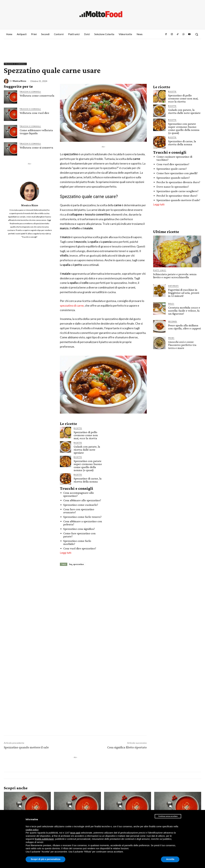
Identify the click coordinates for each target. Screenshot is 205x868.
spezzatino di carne (72, 305)
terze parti (75, 833)
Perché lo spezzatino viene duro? (177, 196)
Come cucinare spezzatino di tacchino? (174, 158)
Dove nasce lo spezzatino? (173, 187)
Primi (171, 338)
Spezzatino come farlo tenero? (82, 517)
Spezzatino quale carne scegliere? (177, 191)
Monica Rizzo (19, 81)
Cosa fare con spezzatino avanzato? (79, 511)
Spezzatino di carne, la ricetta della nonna (88, 480)
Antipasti (173, 286)
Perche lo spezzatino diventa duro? (178, 182)
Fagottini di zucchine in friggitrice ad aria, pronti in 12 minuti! (184, 293)
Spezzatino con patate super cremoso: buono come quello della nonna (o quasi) (88, 466)
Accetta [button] (170, 859)
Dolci (171, 304)
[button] (197, 34)
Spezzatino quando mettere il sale (26, 747)
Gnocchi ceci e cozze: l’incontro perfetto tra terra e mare (182, 345)
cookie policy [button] (32, 830)
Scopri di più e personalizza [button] (45, 859)
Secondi (173, 321)
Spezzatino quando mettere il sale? (178, 200)
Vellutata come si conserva (36, 147)
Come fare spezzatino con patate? (79, 535)
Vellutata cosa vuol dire (34, 113)
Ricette (78, 428)
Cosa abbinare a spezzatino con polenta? (83, 523)
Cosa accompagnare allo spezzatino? (79, 494)
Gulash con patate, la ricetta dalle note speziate (87, 450)
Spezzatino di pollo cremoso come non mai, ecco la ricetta (86, 435)
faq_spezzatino (77, 564)
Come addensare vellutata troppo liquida (36, 132)
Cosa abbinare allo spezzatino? (82, 500)
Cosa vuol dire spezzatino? (80, 548)
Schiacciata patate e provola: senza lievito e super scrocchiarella (175, 276)
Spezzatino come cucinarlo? (81, 505)
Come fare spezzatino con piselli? (177, 173)
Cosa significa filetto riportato (127, 747)
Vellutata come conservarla (37, 95)
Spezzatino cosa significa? (79, 529)
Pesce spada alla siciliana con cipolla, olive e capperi (184, 327)
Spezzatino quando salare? (173, 178)
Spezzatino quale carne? (172, 169)
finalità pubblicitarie (44, 839)
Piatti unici (160, 270)
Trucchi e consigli (15, 64)
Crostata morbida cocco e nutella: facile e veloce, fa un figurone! (184, 311)
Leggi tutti (66, 553)
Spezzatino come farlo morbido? (77, 542)
